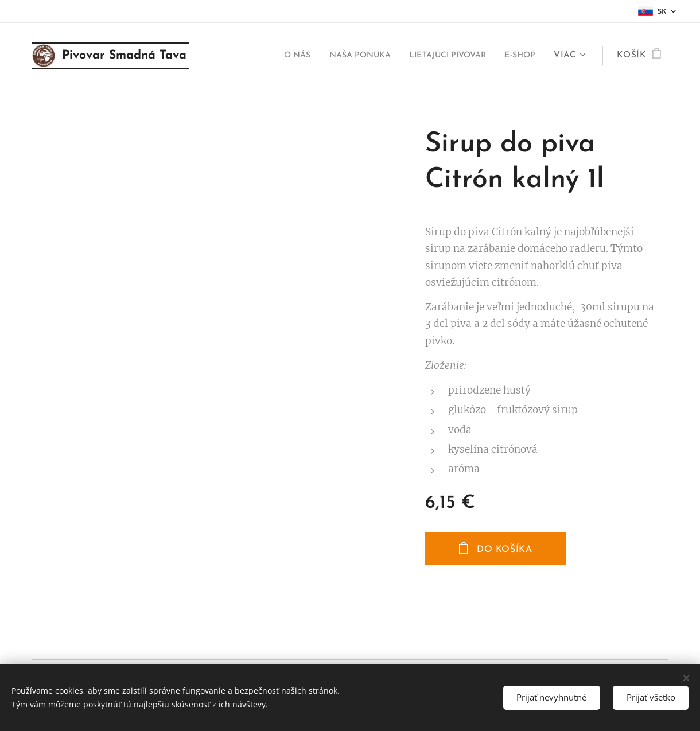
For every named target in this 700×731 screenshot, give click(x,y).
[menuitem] (271, 56)
